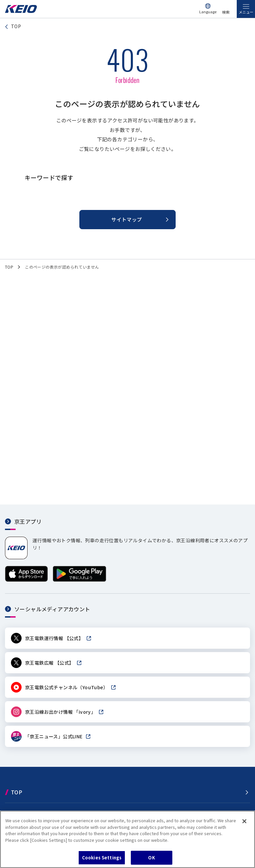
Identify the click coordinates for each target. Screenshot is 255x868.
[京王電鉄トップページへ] (21, 11)
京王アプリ (28, 521)
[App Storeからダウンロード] (26, 580)
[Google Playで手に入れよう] (80, 580)
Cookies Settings (102, 858)
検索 (226, 12)
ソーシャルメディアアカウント (52, 609)
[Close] (244, 821)
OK (151, 858)
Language (208, 12)
